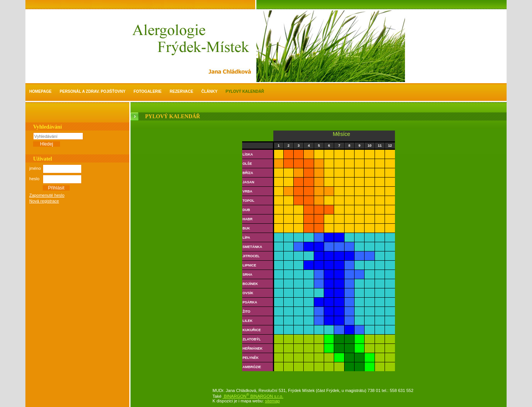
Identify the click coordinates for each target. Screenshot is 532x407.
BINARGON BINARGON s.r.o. (253, 396)
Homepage (40, 91)
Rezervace (182, 91)
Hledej (47, 144)
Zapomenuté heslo (47, 195)
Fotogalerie (148, 91)
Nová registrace (44, 201)
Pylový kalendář (245, 91)
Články (209, 91)
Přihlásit (56, 188)
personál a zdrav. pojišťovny (93, 91)
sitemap (272, 401)
